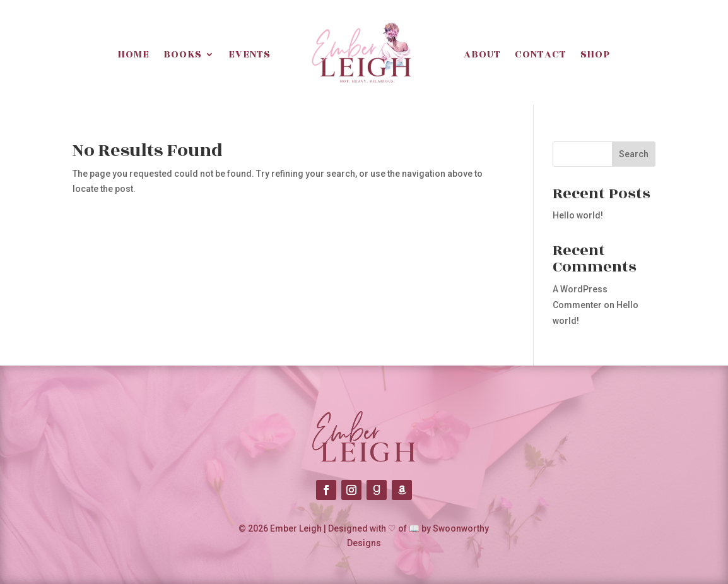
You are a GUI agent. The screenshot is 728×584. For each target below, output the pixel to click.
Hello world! (578, 215)
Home (134, 54)
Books (183, 54)
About (482, 54)
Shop (595, 54)
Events (250, 54)
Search (634, 154)
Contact (541, 54)
